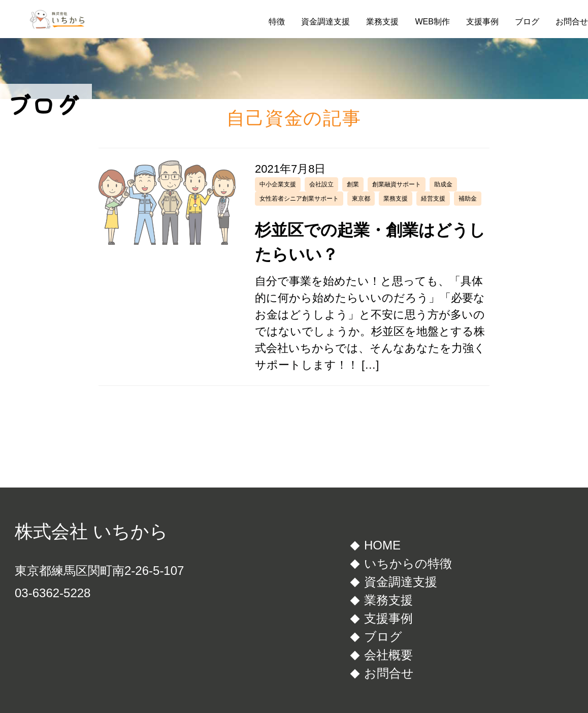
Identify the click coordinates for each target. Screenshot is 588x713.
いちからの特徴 (408, 563)
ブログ (527, 22)
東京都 (361, 199)
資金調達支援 (325, 22)
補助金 (468, 199)
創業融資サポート (397, 184)
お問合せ (572, 22)
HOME (382, 545)
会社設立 (321, 184)
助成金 (443, 184)
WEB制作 (432, 22)
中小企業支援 (278, 184)
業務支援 (382, 22)
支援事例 (482, 22)
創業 (353, 184)
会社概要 (388, 655)
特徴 (277, 22)
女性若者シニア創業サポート (299, 199)
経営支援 (433, 199)
